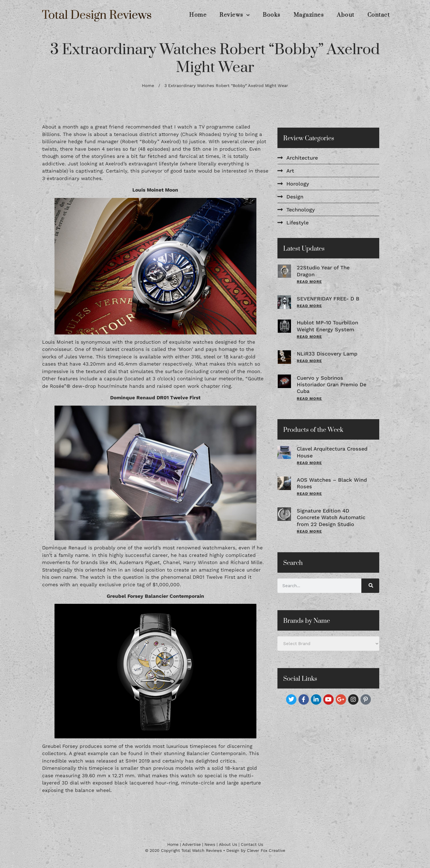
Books (272, 15)
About (346, 15)
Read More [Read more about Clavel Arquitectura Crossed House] (309, 463)
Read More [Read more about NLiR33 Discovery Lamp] (309, 361)
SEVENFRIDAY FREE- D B (328, 299)
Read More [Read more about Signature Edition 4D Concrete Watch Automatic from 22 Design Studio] (309, 531)
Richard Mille (246, 562)
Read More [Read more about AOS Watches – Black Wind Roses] (309, 494)
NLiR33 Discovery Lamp (327, 354)
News (210, 844)
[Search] (370, 586)
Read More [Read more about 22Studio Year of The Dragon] (309, 282)
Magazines (309, 15)
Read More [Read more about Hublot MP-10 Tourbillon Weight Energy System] (309, 337)
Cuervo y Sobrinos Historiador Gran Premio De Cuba (332, 385)
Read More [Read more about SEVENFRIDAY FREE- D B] (309, 306)
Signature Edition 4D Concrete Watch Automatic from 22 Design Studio (331, 517)
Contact (379, 15)
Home (198, 15)
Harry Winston (200, 562)
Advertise (191, 844)
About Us (228, 844)
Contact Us (252, 844)
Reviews (235, 15)
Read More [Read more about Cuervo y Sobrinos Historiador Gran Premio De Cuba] (309, 399)
